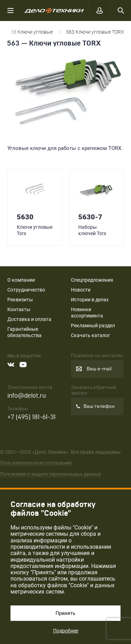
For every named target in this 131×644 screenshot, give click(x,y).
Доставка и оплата (29, 319)
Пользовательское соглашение (36, 463)
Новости (81, 290)
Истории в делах (90, 300)
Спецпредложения (92, 280)
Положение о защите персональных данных (50, 474)
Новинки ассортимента (87, 313)
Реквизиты (20, 300)
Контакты (19, 309)
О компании (21, 280)
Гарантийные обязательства (24, 332)
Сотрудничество (26, 290)
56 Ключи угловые (32, 32)
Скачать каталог (90, 335)
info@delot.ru (27, 396)
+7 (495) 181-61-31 (31, 417)
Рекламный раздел (93, 326)
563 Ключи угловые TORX (95, 32)
